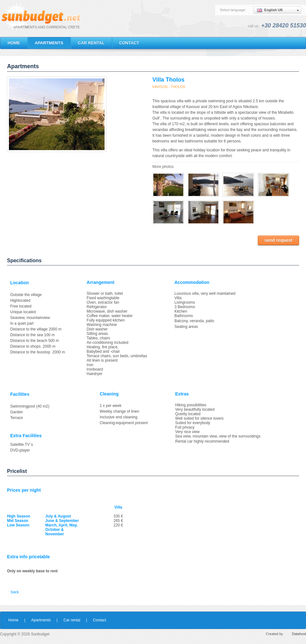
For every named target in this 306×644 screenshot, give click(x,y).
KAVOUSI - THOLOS (169, 87)
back (15, 592)
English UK (270, 10)
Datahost (299, 634)
